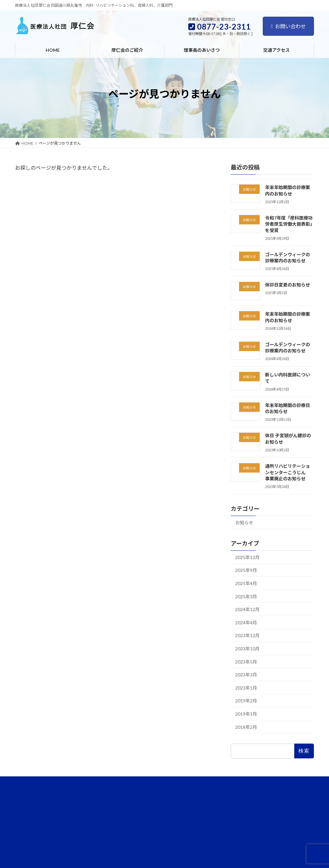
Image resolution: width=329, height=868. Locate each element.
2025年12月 (247, 557)
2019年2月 (246, 701)
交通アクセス (116, 782)
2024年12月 (247, 609)
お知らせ (244, 523)
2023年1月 (246, 688)
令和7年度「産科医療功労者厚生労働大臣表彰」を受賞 (289, 224)
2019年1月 (246, 714)
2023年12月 (247, 635)
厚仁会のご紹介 (35, 782)
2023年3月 (246, 675)
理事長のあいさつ (76, 782)
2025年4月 (246, 583)
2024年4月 (246, 623)
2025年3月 (246, 597)
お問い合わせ (288, 26)
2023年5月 (246, 662)
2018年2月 (246, 727)
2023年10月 (247, 649)
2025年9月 (246, 570)
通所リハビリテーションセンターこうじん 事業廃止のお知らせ (288, 472)
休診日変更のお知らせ (288, 285)
